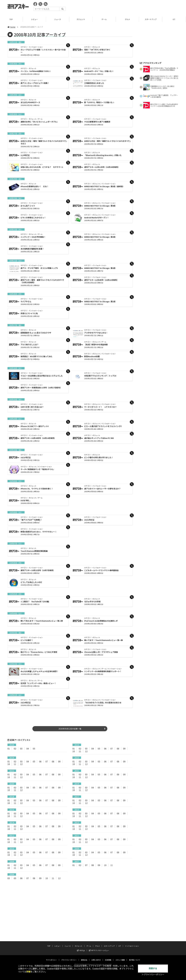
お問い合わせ (96, 955)
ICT (174, 19)
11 (80, 751)
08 (118, 749)
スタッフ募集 (120, 955)
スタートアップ (151, 19)
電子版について (134, 955)
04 (28, 749)
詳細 (28, 972)
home (11, 27)
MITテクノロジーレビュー (99, 946)
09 (124, 749)
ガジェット (81, 19)
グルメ (128, 19)
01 (9, 749)
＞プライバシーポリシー (153, 975)
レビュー (35, 19)
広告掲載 (108, 955)
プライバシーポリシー (69, 955)
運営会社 (84, 955)
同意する (153, 968)
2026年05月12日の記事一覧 (70, 729)
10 (74, 751)
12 (86, 751)
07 (112, 749)
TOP (12, 19)
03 (21, 749)
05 (34, 749)
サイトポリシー (52, 955)
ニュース (58, 19)
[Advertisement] (131, 7)
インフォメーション (132, 941)
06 (105, 749)
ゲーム (105, 19)
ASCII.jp (81, 946)
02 (15, 749)
